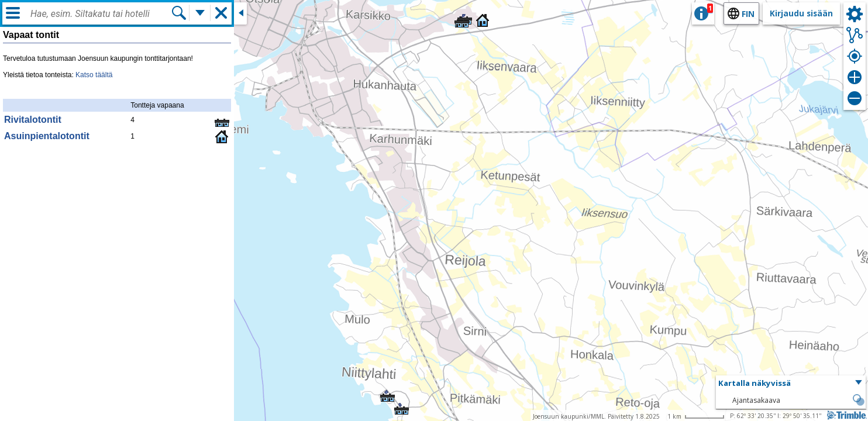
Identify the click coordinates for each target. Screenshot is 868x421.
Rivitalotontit (33, 120)
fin (748, 14)
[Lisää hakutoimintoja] (200, 13)
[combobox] (101, 14)
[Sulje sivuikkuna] (240, 13)
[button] (460, 18)
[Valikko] (13, 13)
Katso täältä (94, 75)
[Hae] (179, 13)
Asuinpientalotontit (47, 136)
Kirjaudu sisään (801, 13)
